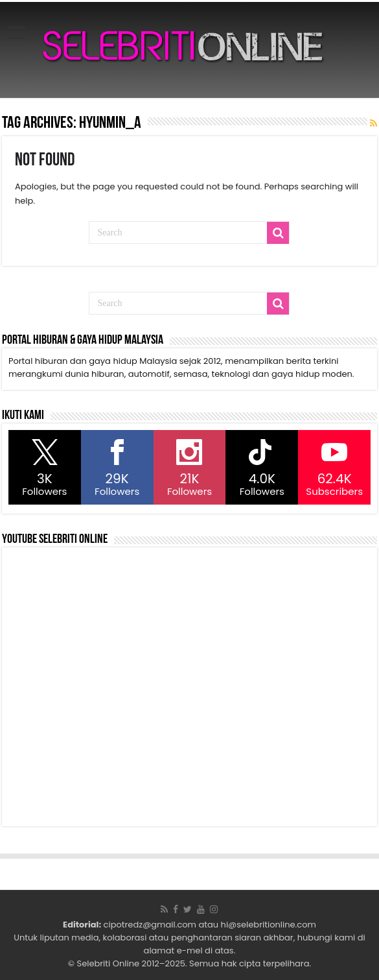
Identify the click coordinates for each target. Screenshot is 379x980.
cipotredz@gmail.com (150, 925)
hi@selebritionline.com (269, 925)
